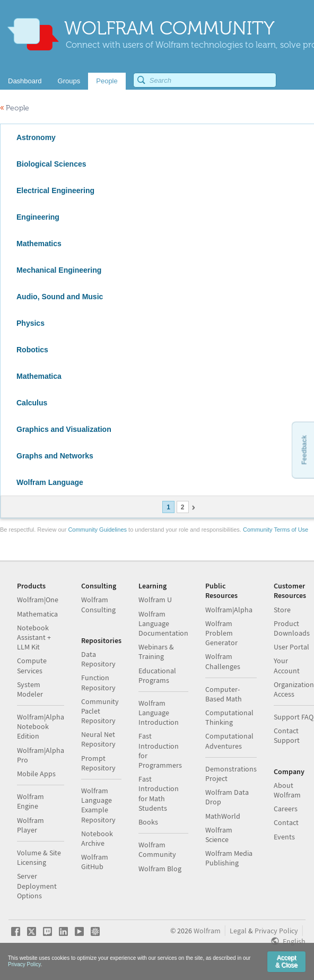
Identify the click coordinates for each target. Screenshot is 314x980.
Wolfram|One (38, 600)
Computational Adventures (229, 741)
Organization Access (294, 689)
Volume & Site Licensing (39, 857)
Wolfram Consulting (98, 604)
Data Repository (98, 659)
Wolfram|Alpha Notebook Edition (41, 726)
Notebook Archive (97, 838)
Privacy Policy (276, 931)
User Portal (291, 647)
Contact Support (287, 735)
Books (148, 822)
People (15, 108)
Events (284, 837)
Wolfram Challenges (223, 661)
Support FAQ (294, 717)
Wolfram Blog (160, 869)
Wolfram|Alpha (229, 610)
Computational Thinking (229, 717)
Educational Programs (157, 675)
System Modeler (30, 689)
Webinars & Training (156, 652)
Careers (286, 809)
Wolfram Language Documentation (163, 623)
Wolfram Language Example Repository (98, 805)
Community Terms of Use (276, 530)
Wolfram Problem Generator (221, 633)
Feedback (304, 450)
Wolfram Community (157, 849)
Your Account (287, 665)
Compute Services (32, 665)
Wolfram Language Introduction (159, 713)
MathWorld (223, 816)
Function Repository (98, 682)
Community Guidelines (97, 530)
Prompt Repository (98, 763)
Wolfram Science (219, 835)
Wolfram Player (30, 825)
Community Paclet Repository (100, 711)
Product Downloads (292, 628)
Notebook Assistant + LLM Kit (34, 637)
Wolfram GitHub (95, 862)
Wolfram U (155, 600)
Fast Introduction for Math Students (159, 793)
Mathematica (37, 614)
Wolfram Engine (30, 801)
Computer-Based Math (224, 694)
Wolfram (207, 931)
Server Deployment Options (37, 886)
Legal (238, 931)
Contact (286, 822)
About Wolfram (287, 790)
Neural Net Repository (98, 739)
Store (282, 610)
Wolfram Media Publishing (229, 858)
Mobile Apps (36, 774)
